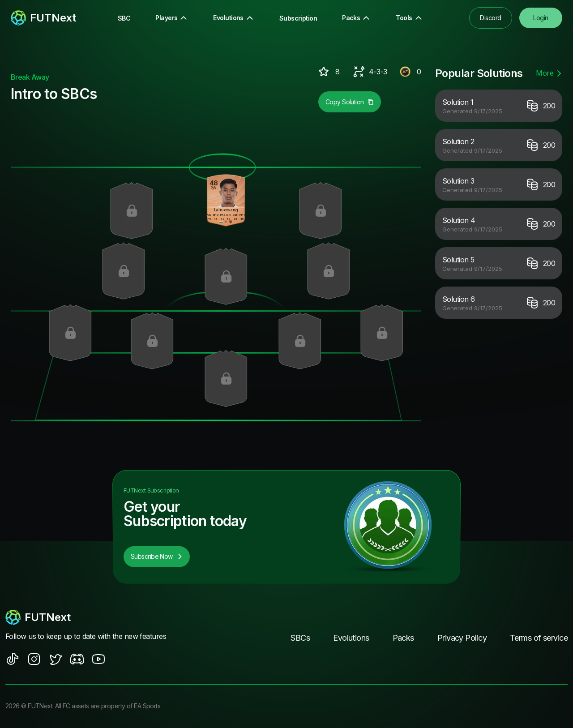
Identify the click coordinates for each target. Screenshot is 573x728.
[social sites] (13, 659)
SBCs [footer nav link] (300, 638)
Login (541, 18)
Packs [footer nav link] (403, 638)
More (549, 73)
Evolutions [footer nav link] (351, 638)
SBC (124, 18)
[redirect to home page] (43, 18)
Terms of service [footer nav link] (539, 638)
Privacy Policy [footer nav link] (462, 638)
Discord (490, 18)
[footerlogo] (90, 618)
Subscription (298, 18)
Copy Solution (350, 102)
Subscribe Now (157, 557)
